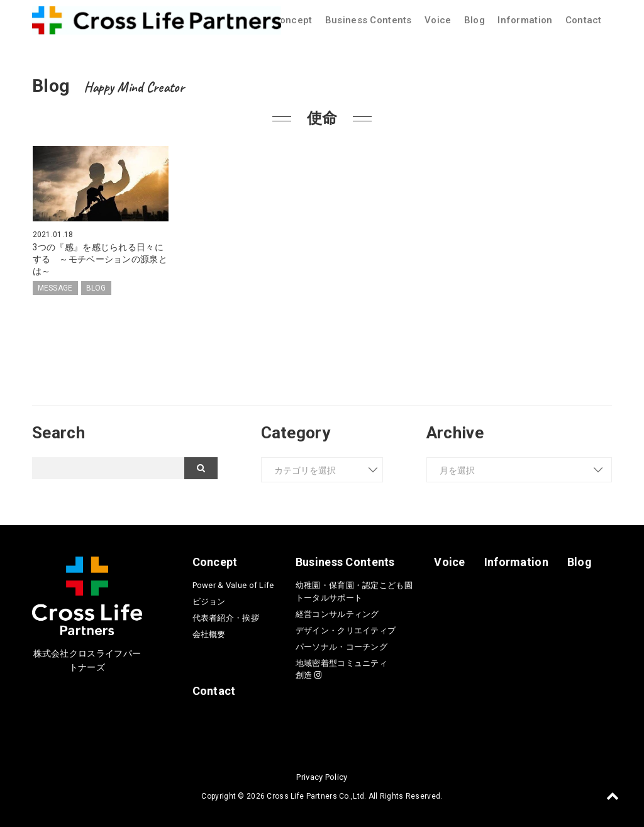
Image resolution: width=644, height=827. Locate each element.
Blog (475, 20)
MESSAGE (55, 287)
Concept (293, 20)
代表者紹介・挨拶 (226, 617)
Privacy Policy (322, 776)
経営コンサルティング (337, 613)
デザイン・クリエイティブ (346, 629)
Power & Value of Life (233, 584)
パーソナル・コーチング (341, 646)
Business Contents (369, 20)
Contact (584, 20)
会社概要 (209, 633)
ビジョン (209, 600)
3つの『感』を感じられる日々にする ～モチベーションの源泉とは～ (100, 258)
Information (525, 20)
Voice (438, 20)
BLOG (96, 287)
